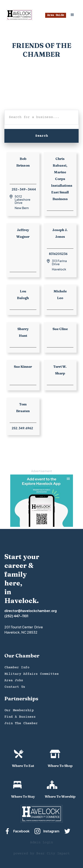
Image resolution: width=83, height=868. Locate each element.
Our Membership (19, 710)
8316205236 (58, 254)
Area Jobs (14, 680)
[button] (72, 15)
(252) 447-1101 (16, 616)
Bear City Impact (53, 854)
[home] (19, 15)
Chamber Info (17, 667)
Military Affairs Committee (32, 674)
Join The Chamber (21, 723)
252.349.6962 (22, 428)
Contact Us (15, 687)
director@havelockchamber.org (31, 611)
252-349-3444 (24, 189)
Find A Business (20, 717)
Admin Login (42, 842)
